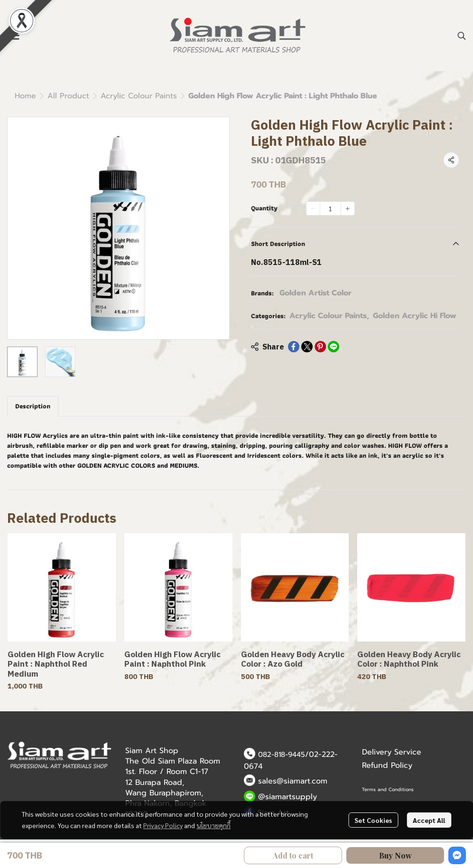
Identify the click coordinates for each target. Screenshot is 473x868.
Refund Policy (387, 765)
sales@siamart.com (293, 781)
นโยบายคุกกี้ (213, 825)
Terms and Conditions (388, 789)
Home (25, 96)
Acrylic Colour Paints (139, 96)
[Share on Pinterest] (320, 347)
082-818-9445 (282, 755)
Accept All (429, 820)
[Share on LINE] (334, 347)
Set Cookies (373, 820)
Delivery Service (392, 752)
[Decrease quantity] (313, 208)
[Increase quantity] (348, 208)
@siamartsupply (288, 797)
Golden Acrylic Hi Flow (415, 316)
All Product (68, 96)
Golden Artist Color (315, 293)
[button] (462, 36)
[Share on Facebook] (294, 347)
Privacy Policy (163, 825)
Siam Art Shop (152, 751)
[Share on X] (307, 347)
